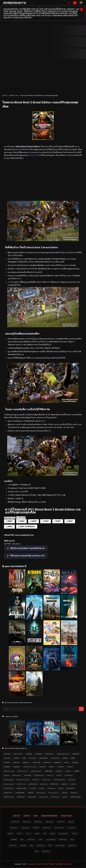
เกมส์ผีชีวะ (77, 771)
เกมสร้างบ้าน (36, 780)
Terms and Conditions (49, 816)
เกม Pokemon (69, 775)
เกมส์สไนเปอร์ (21, 797)
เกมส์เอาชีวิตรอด (43, 758)
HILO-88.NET (15, 822)
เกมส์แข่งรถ (61, 767)
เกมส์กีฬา (73, 758)
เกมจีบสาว (52, 767)
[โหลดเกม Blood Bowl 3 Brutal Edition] (43, 240)
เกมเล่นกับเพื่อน (32, 797)
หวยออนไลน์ (71, 828)
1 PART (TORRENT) (27, 527)
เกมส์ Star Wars (17, 775)
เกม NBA (61, 788)
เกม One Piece (21, 784)
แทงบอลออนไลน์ (63, 834)
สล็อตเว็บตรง (27, 822)
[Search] (75, 3)
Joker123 (36, 828)
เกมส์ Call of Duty (22, 771)
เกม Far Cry (50, 775)
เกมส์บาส (65, 797)
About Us (17, 816)
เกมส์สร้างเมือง (36, 763)
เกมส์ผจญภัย (38, 754)
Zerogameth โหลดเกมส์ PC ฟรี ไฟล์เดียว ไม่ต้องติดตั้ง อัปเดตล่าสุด (50, 864)
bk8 (45, 834)
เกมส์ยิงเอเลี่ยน (48, 771)
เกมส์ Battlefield (33, 784)
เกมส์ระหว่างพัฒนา (76, 797)
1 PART (9, 521)
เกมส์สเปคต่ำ (76, 754)
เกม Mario (42, 788)
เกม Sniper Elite (41, 793)
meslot (71, 822)
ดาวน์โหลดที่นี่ (21, 518)
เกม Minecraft (51, 788)
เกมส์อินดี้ (16, 758)
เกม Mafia (73, 784)
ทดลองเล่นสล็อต (59, 828)
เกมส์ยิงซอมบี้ (57, 763)
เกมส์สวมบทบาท (49, 754)
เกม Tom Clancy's (53, 793)
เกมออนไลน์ (71, 780)
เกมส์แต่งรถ (64, 784)
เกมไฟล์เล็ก (7, 763)
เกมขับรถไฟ (59, 771)
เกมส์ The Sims (46, 780)
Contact (27, 816)
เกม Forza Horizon (9, 784)
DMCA (36, 816)
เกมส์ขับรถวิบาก (8, 793)
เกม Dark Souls (44, 797)
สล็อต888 (14, 840)
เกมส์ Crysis (44, 784)
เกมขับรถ (66, 763)
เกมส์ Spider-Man (39, 775)
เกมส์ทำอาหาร (54, 784)
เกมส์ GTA (6, 775)
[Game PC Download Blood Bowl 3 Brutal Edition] (43, 475)
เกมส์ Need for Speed (23, 780)
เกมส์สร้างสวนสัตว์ (21, 788)
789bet (37, 834)
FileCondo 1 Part (10, 518)
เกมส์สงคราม (26, 763)
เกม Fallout (33, 788)
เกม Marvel (70, 767)
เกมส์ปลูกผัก (7, 767)
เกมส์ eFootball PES (59, 780)
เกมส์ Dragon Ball (9, 780)
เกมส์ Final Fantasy (36, 771)
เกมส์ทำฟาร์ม (47, 763)
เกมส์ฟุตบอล (16, 767)
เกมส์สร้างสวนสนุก (9, 797)
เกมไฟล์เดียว (7, 754)
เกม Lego (59, 775)
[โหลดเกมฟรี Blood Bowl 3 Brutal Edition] (43, 402)
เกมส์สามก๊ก (42, 767)
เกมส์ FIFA (68, 771)
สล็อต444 (10, 834)
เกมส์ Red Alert (55, 797)
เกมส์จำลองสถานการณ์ (63, 754)
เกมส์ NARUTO (70, 788)
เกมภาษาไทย (32, 758)
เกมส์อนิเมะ (75, 763)
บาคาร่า (29, 834)
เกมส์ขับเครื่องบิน (20, 793)
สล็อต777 (20, 834)
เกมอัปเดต (30, 793)
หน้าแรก (5, 96)
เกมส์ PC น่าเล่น (14, 96)
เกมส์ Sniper (74, 793)
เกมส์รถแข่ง (16, 763)
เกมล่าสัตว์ (64, 793)
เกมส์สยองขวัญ (55, 758)
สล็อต (22, 840)
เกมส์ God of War (8, 788)
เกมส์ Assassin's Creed (30, 767)
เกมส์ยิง (24, 758)
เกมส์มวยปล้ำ (27, 775)
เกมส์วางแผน (7, 758)
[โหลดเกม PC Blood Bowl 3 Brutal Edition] (43, 327)
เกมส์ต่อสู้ (65, 758)
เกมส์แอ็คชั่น (29, 754)
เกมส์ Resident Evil (9, 771)
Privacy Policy (67, 816)
